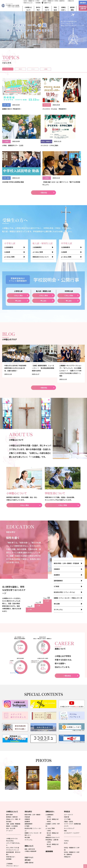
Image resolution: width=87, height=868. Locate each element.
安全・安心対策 (11, 782)
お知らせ (33, 70)
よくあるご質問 (9, 208)
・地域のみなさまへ (28, 3)
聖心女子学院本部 (75, 837)
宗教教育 (57, 523)
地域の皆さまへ (11, 810)
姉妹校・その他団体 (12, 780)
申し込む (18, 252)
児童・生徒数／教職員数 (13, 777)
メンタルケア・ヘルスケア (72, 787)
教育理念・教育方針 (12, 771)
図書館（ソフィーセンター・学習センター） (68, 552)
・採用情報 (37, 3)
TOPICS (66, 794)
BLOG (66, 797)
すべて (12, 70)
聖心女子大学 (50, 834)
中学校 (49, 775)
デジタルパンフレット (13, 804)
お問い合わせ (29, 816)
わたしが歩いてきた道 (13, 801)
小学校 (49, 771)
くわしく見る (18, 247)
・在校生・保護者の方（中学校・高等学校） (53, 1)
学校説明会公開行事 (83, 8)
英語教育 (57, 529)
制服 (65, 784)
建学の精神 (9, 768)
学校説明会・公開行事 (52, 793)
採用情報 (9, 813)
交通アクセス (48, 3)
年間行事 (67, 771)
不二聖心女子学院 (75, 834)
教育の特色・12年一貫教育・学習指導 (66, 517)
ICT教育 (57, 540)
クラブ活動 (67, 773)
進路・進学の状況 (30, 803)
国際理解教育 (58, 534)
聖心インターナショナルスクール (55, 837)
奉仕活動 (57, 557)
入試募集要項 (9, 198)
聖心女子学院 (62, 834)
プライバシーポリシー (13, 819)
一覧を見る (44, 144)
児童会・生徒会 (68, 775)
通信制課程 (72, 9)
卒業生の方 (67, 810)
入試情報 (75, 70)
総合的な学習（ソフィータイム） (65, 546)
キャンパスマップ (69, 782)
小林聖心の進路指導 (30, 805)
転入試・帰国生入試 (53, 773)
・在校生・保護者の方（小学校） (31, 1)
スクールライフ (68, 768)
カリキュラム (58, 563)
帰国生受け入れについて (41, 208)
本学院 (37, 851)
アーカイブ (9, 784)
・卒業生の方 (70, 1)
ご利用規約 (9, 817)
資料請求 (83, 3)
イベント (54, 70)
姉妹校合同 (44, 851)
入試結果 (7, 203)
